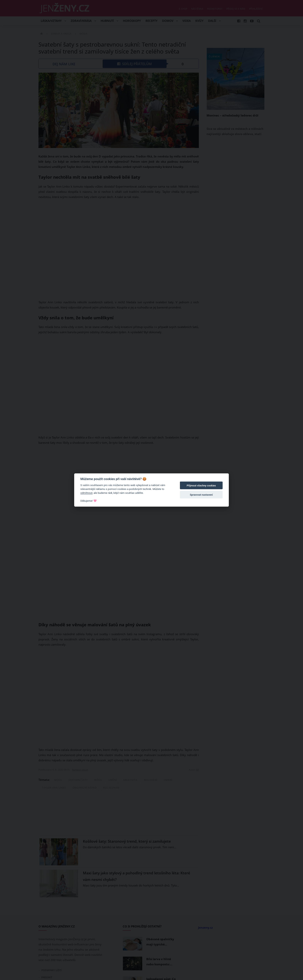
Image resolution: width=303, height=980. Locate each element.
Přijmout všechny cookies (201, 486)
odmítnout (86, 493)
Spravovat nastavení (201, 495)
